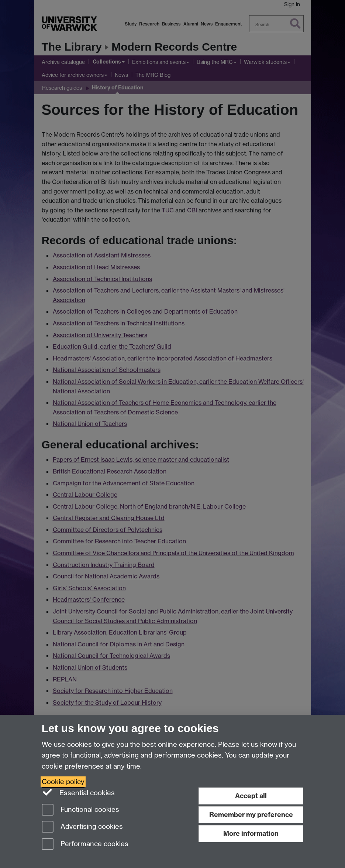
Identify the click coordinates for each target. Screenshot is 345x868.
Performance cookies (85, 845)
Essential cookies (78, 792)
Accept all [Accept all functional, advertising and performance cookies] (251, 796)
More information (251, 833)
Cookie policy (63, 782)
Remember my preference (251, 815)
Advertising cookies (82, 827)
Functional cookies (80, 810)
